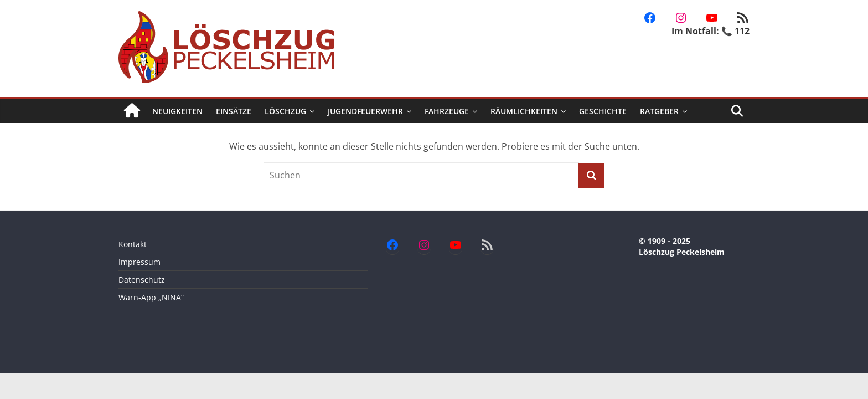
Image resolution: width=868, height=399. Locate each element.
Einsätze (234, 111)
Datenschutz (142, 280)
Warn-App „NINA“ (151, 297)
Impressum (139, 262)
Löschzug (285, 111)
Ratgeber (659, 111)
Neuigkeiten (177, 111)
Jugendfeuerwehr (365, 111)
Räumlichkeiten (524, 111)
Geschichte (603, 111)
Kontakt (133, 244)
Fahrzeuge (447, 111)
